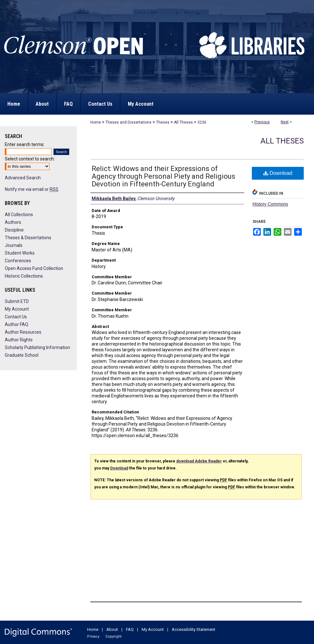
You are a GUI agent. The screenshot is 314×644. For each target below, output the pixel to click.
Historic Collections (24, 276)
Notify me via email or (32, 189)
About (112, 629)
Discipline (14, 230)
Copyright (113, 636)
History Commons (270, 204)
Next (285, 122)
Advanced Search (23, 178)
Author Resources (23, 332)
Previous (262, 122)
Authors (13, 222)
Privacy (93, 636)
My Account (17, 309)
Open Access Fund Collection (34, 268)
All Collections (19, 215)
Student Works (20, 253)
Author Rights (19, 340)
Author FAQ (17, 324)
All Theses (183, 122)
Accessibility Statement (194, 629)
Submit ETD (17, 301)
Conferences (18, 261)
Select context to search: (30, 159)
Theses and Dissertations (128, 122)
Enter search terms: (25, 144)
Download (278, 173)
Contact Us (16, 317)
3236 (202, 122)
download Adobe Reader (199, 461)
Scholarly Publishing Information (37, 347)
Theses (163, 122)
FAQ (130, 629)
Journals (14, 245)
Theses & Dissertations (28, 238)
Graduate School (22, 355)
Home (96, 122)
